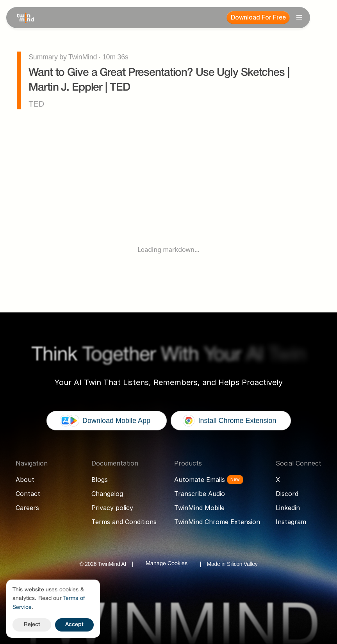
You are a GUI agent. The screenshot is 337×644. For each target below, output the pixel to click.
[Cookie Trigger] (167, 564)
